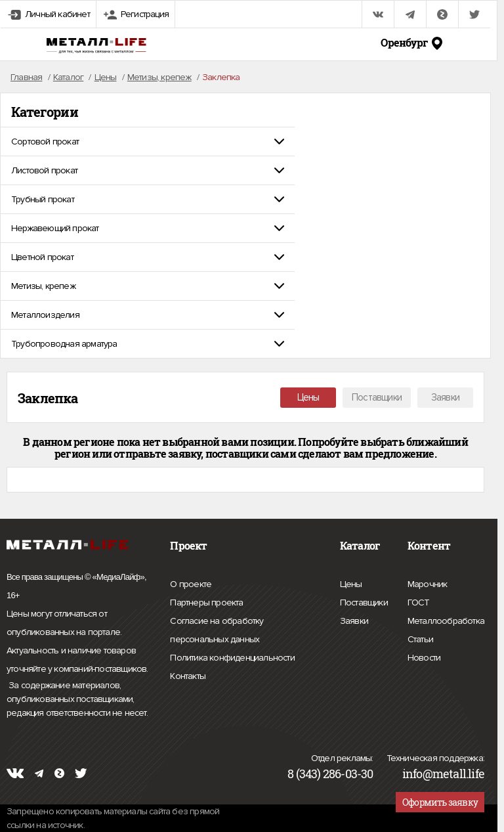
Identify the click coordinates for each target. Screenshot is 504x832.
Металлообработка (446, 619)
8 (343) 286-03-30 (330, 774)
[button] (148, 142)
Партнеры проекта (206, 603)
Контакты (188, 674)
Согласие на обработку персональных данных (243, 632)
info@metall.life (443, 774)
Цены (308, 397)
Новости (424, 656)
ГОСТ (419, 601)
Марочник (428, 582)
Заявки (445, 397)
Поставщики (377, 397)
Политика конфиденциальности (232, 658)
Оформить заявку (440, 802)
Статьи (420, 638)
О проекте (191, 584)
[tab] (148, 142)
